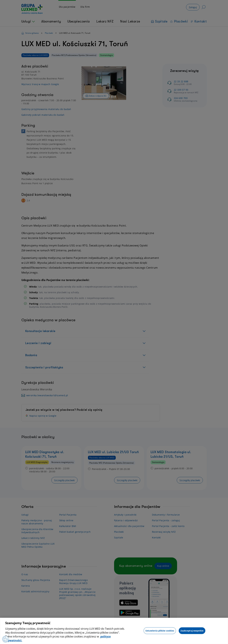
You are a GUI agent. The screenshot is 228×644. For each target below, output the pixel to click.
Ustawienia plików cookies (160, 630)
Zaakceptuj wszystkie (192, 630)
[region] (114, 631)
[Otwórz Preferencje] (6, 639)
